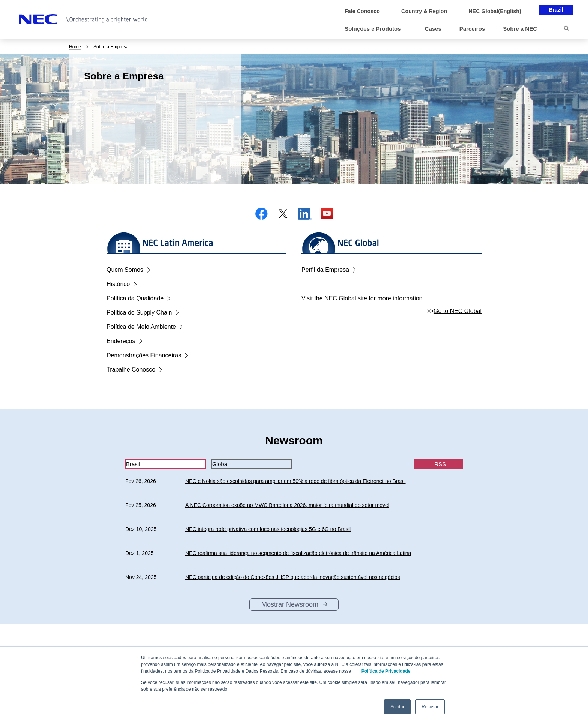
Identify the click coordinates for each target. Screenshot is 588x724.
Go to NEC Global (457, 311)
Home (75, 47)
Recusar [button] (430, 707)
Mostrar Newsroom (290, 604)
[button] (376, 29)
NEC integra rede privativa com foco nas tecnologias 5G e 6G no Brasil (268, 529)
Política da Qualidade (135, 298)
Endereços (121, 341)
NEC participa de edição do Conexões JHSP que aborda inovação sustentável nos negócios (293, 577)
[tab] (166, 464)
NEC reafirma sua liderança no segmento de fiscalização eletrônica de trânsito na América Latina (298, 553)
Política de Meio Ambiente (141, 327)
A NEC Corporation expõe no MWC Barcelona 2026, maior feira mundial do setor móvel (287, 505)
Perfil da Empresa (325, 270)
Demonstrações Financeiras (144, 355)
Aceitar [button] (397, 707)
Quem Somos (125, 270)
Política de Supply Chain (139, 313)
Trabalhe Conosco (131, 369)
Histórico (118, 284)
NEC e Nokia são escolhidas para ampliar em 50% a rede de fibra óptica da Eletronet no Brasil (295, 481)
